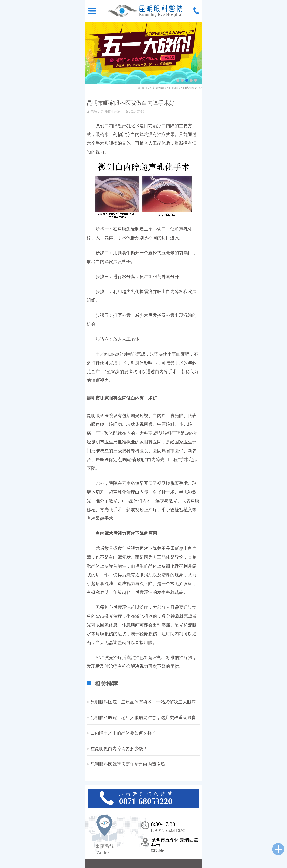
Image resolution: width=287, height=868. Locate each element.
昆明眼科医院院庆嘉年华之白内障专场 (128, 764)
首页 (144, 88)
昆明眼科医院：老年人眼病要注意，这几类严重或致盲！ (145, 718)
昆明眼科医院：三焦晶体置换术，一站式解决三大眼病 (143, 702)
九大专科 (158, 88)
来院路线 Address (105, 849)
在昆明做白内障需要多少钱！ (119, 749)
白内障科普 (191, 88)
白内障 (174, 88)
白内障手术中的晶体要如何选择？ (123, 733)
